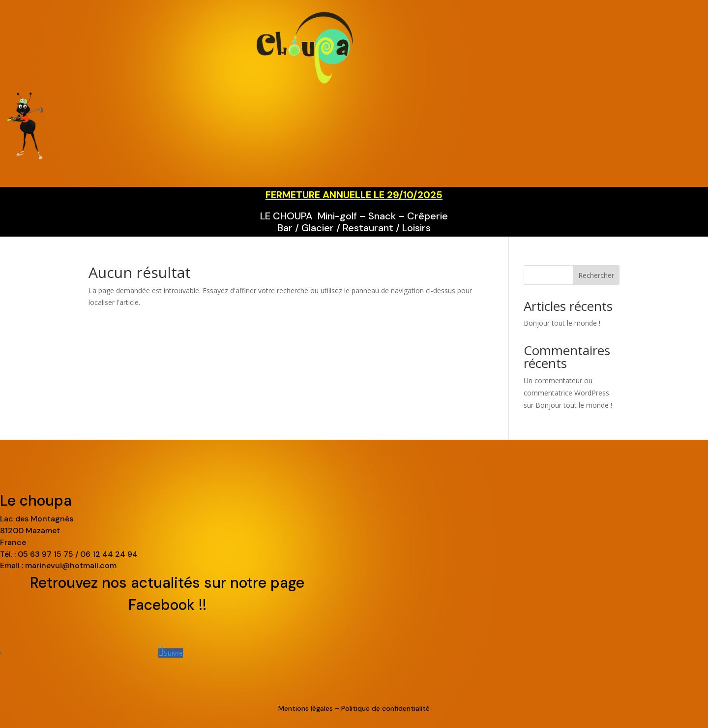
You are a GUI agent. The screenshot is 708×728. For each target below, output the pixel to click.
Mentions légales (306, 708)
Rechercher (596, 275)
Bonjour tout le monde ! (562, 323)
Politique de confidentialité (385, 708)
